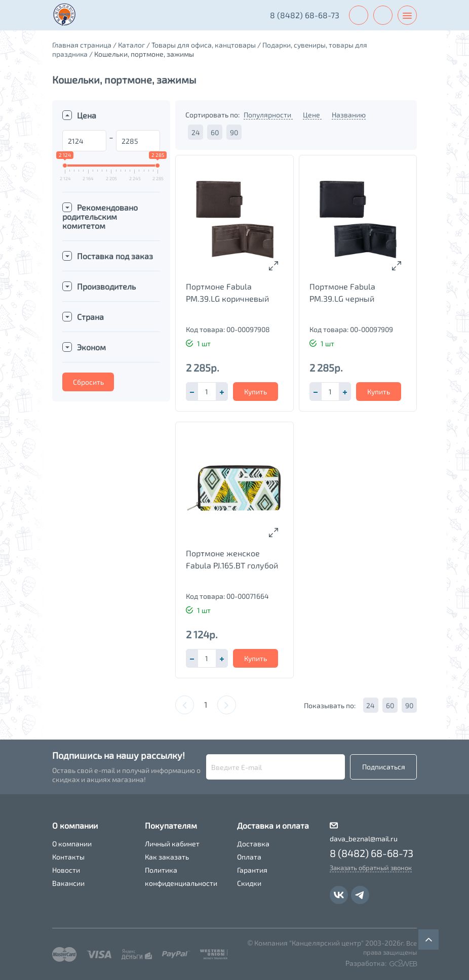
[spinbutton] (207, 392)
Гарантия (252, 870)
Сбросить (88, 382)
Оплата (249, 857)
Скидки (249, 883)
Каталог (131, 45)
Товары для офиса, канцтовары (204, 45)
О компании (72, 844)
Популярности (268, 115)
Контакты (68, 857)
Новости (66, 870)
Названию (349, 115)
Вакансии (68, 883)
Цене (312, 115)
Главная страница (82, 45)
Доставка (253, 844)
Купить (256, 392)
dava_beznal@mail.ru (364, 839)
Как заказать (167, 857)
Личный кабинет (172, 844)
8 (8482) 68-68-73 (304, 15)
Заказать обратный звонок (371, 868)
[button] (222, 392)
